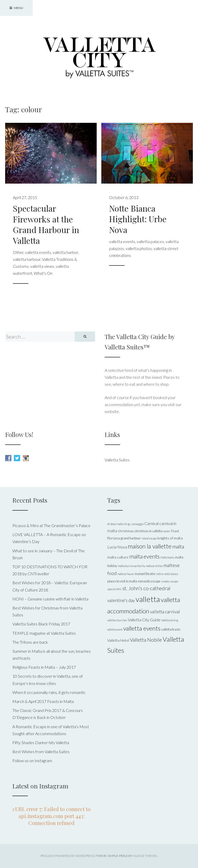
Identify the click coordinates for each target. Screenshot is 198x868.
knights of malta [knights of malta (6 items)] (170, 538)
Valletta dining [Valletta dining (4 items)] (170, 620)
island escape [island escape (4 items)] (149, 538)
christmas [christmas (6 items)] (126, 531)
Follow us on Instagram (32, 760)
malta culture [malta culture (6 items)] (118, 557)
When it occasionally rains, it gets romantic (49, 692)
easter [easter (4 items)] (167, 531)
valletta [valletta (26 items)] (148, 599)
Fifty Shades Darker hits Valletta (41, 742)
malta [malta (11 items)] (178, 546)
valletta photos (139, 248)
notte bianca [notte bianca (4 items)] (171, 574)
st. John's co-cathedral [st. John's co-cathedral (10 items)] (146, 588)
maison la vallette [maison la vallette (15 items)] (150, 546)
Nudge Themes (145, 856)
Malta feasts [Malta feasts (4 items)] (167, 557)
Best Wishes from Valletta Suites (41, 751)
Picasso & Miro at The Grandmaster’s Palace (51, 525)
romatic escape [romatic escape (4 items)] (170, 581)
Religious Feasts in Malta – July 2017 (44, 667)
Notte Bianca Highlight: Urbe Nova (138, 219)
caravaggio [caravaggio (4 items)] (138, 524)
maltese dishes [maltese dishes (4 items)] (154, 566)
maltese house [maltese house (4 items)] (126, 574)
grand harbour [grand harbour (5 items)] (131, 538)
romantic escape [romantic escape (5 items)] (149, 581)
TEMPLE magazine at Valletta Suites (44, 633)
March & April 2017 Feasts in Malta (43, 701)
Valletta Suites (117, 460)
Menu (16, 8)
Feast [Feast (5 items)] (175, 531)
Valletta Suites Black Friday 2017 (41, 624)
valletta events (38, 252)
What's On (43, 273)
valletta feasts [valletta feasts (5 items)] (171, 629)
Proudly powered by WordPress (67, 856)
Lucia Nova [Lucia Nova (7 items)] (117, 547)
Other (18, 252)
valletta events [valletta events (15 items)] (142, 628)
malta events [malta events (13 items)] (145, 556)
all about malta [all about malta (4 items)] (115, 524)
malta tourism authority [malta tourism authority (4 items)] (132, 566)
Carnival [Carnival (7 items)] (151, 523)
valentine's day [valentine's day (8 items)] (121, 600)
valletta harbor (65, 252)
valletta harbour (27, 259)
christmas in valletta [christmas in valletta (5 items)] (148, 531)
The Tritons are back (30, 642)
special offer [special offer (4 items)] (114, 589)
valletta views (42, 266)
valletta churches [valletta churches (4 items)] (117, 620)
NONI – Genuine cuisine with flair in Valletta (50, 599)
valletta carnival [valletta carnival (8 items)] (165, 612)
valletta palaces (150, 241)
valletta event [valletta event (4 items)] (115, 629)
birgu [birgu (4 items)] (127, 524)
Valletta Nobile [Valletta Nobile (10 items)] (146, 640)
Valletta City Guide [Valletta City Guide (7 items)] (144, 620)
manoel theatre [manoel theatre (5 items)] (145, 574)
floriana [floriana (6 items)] (114, 538)
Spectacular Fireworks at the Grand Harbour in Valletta (46, 224)
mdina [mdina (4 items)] (160, 574)
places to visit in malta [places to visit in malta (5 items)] (122, 581)
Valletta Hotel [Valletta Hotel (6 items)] (118, 640)
